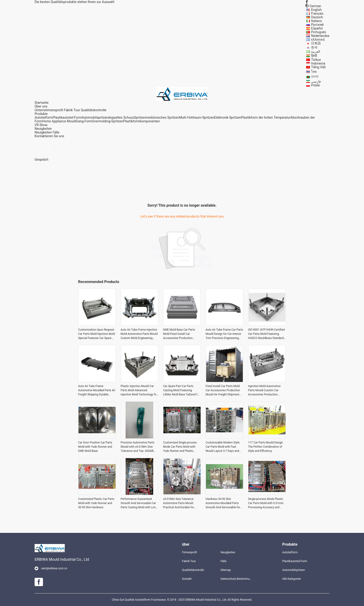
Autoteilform (44, 117)
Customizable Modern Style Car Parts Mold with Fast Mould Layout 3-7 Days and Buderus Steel (223, 447)
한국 (314, 47)
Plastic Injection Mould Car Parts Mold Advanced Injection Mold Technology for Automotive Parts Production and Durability (139, 391)
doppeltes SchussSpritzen (127, 117)
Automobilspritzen (95, 117)
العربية (316, 52)
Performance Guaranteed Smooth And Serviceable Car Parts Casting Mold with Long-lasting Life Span (139, 503)
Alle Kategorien (292, 579)
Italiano (316, 21)
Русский (317, 25)
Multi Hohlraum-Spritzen (197, 117)
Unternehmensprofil (49, 110)
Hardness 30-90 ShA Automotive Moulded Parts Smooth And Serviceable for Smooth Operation (223, 503)
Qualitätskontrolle (94, 110)
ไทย (314, 72)
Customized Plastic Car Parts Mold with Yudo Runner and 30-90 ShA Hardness (96, 503)
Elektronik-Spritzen (227, 117)
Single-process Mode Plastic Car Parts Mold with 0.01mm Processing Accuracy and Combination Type (266, 503)
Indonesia (318, 63)
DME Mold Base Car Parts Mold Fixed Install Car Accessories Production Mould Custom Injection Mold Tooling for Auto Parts (181, 334)
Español (317, 28)
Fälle (56, 132)
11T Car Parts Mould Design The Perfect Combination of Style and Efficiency (266, 447)
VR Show (41, 125)
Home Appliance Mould (59, 121)
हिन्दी (314, 56)
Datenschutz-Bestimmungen (236, 579)
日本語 (316, 43)
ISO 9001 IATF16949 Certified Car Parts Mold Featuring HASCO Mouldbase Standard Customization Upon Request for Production (266, 334)
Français (317, 13)
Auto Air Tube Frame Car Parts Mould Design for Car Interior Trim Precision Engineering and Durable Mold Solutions (224, 334)
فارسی (316, 81)
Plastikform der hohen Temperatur (266, 117)
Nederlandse (320, 36)
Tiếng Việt (318, 67)
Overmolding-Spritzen (107, 121)
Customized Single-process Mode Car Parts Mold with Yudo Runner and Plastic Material (180, 447)
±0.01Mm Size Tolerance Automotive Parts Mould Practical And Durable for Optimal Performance (179, 503)
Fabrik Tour (72, 110)
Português (318, 32)
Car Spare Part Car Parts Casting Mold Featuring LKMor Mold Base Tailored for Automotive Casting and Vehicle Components (182, 391)
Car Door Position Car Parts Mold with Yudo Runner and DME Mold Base (95, 447)
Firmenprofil (189, 552)
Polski (315, 85)
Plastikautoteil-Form (67, 117)
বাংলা (315, 77)
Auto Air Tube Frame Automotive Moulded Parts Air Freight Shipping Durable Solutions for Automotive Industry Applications (97, 391)
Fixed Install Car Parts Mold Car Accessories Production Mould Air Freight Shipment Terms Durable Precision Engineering (223, 391)
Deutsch (317, 17)
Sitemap (226, 570)
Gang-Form (84, 121)
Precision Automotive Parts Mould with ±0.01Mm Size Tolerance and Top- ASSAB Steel (138, 447)
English (316, 10)
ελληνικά (318, 39)
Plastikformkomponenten (141, 121)
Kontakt (187, 579)
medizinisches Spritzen (162, 117)
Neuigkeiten (43, 132)
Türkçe (316, 60)
